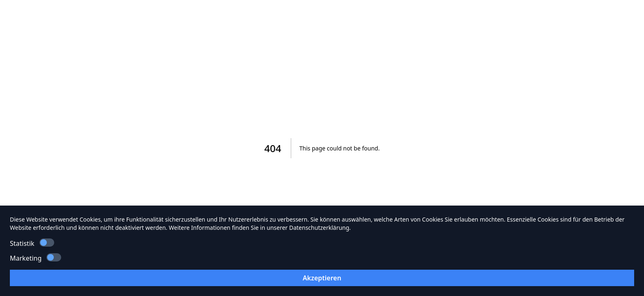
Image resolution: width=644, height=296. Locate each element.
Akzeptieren (322, 278)
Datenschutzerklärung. (320, 228)
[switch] (47, 243)
